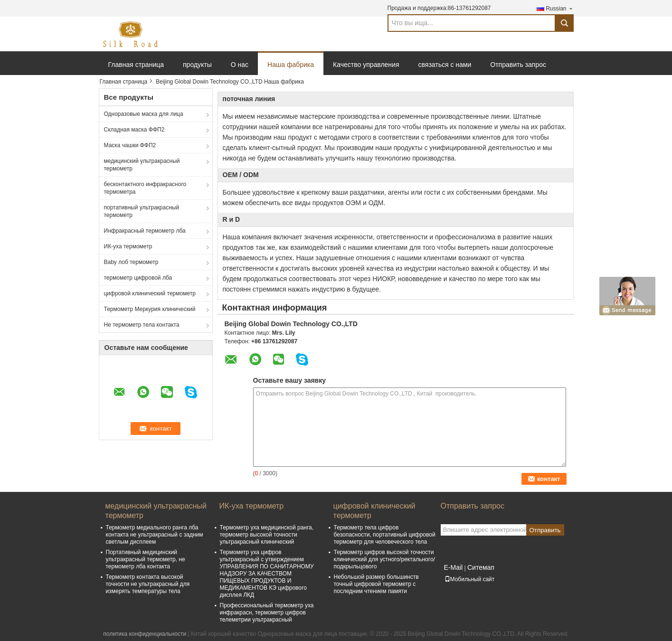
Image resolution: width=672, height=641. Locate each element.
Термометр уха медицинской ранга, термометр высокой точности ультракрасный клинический (267, 535)
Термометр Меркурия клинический (150, 309)
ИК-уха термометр (128, 246)
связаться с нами (445, 65)
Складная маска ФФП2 (134, 130)
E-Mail (454, 567)
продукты (197, 65)
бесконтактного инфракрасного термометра (145, 188)
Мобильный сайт (470, 579)
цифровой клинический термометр (150, 293)
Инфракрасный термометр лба (145, 231)
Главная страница (136, 65)
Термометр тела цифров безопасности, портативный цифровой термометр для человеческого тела (385, 535)
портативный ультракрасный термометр (142, 211)
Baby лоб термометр (131, 262)
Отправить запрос (518, 65)
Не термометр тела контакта (142, 325)
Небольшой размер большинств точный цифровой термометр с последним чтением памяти (376, 584)
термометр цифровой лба (138, 278)
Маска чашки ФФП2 (130, 145)
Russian (559, 8)
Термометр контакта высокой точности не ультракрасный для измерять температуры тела (148, 584)
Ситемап (481, 567)
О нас (240, 65)
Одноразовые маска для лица (144, 114)
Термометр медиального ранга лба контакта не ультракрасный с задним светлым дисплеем (155, 535)
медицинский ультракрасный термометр (142, 165)
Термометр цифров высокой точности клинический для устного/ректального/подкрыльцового (384, 559)
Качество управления (366, 65)
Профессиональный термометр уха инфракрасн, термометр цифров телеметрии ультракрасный (267, 613)
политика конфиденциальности (145, 634)
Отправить (545, 530)
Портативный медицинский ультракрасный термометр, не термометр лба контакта (146, 559)
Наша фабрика (291, 65)
